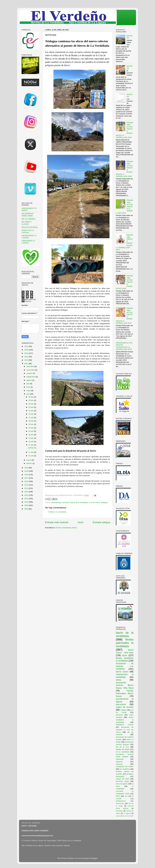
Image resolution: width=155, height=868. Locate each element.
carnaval (119, 764)
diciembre (30, 366)
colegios (124, 710)
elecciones (121, 704)
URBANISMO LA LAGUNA (28, 242)
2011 (27, 499)
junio (28, 387)
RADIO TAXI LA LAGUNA (28, 231)
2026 (27, 346)
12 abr (31, 445)
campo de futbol (123, 779)
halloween (120, 759)
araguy (118, 816)
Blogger (95, 858)
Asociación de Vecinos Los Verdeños (125, 666)
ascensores (120, 803)
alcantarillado (56, 502)
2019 (27, 471)
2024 (27, 353)
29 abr (31, 400)
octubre (30, 373)
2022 (27, 360)
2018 (27, 475)
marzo (29, 460)
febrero (29, 463)
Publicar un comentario (57, 512)
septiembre (31, 377)
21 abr (31, 418)
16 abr (31, 431)
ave (126, 796)
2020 (27, 468)
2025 (27, 350)
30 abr (31, 397)
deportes (119, 762)
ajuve (125, 655)
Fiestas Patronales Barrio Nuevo (125, 693)
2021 (27, 364)
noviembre (31, 370)
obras (119, 680)
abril (28, 394)
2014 (27, 488)
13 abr (31, 441)
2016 (27, 481)
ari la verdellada (123, 752)
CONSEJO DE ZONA (125, 767)
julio (28, 384)
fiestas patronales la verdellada (125, 643)
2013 (27, 492)
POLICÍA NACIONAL (30, 227)
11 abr (31, 452)
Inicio (80, 522)
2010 (27, 502)
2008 (27, 509)
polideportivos (121, 801)
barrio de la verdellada (79, 502)
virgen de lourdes (125, 707)
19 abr (31, 424)
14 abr (31, 438)
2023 (27, 357)
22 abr (31, 414)
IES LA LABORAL (29, 219)
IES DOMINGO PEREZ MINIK (28, 215)
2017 (27, 478)
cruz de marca (94, 502)
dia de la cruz (122, 747)
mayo (29, 391)
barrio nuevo (122, 672)
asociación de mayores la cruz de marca (125, 730)
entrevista (119, 811)
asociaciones (127, 816)
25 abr (31, 407)
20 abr (31, 421)
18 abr (31, 428)
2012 (27, 495)
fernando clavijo (122, 781)
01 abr (31, 456)
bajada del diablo (123, 749)
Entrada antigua (101, 522)
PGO (118, 796)
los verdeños (125, 769)
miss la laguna (122, 784)
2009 (27, 505)
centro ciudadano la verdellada (125, 720)
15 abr (31, 435)
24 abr (31, 411)
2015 (27, 485)
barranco (66, 502)
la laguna (127, 813)
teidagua (104, 502)
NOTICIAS (32, 448)
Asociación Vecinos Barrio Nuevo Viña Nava (125, 685)
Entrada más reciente (57, 522)
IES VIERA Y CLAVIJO (27, 223)
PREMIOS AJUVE (125, 725)
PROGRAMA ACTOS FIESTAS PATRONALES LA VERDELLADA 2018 (124, 346)
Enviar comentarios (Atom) (67, 528)
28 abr (31, 404)
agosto (29, 380)
